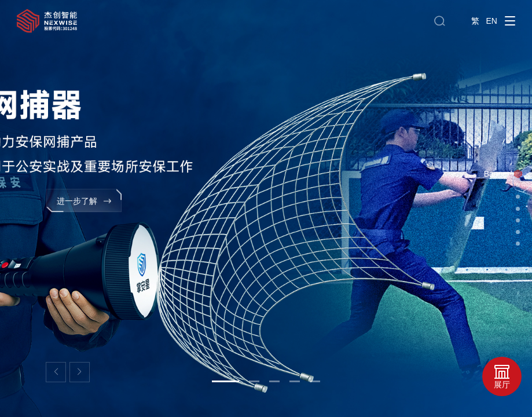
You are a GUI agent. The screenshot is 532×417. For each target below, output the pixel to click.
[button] (56, 372)
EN (492, 21)
